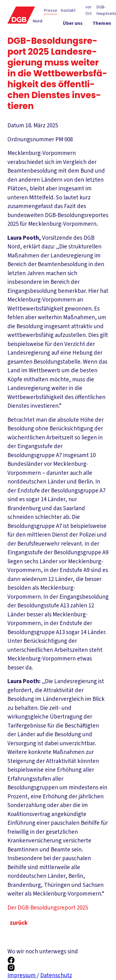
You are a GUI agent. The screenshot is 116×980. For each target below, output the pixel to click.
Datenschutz (56, 975)
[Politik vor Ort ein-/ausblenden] (69, 36)
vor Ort (88, 10)
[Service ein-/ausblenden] (103, 36)
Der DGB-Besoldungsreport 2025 (52, 908)
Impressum (22, 975)
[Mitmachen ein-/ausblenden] (99, 47)
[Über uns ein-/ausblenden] (73, 25)
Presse (51, 11)
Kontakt (68, 11)
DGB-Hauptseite (106, 10)
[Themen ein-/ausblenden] (102, 25)
